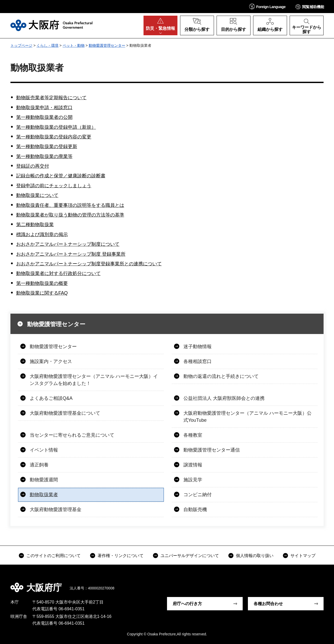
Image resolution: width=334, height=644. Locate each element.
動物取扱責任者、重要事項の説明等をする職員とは (70, 205)
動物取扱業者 (44, 495)
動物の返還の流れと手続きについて (221, 376)
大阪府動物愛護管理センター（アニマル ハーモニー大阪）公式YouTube (247, 417)
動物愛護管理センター (107, 45)
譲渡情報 (193, 465)
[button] (267, 6)
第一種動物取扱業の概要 (42, 283)
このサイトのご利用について (53, 556)
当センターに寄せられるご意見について (72, 435)
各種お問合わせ (268, 604)
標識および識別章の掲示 (42, 235)
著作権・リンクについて (121, 556)
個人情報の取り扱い (255, 556)
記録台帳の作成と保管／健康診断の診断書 (61, 176)
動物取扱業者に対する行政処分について (58, 273)
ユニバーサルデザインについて (190, 556)
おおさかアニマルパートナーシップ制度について (68, 244)
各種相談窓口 (198, 361)
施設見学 (193, 480)
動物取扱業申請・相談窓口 (44, 108)
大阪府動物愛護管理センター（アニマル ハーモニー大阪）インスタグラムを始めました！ (94, 380)
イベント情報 (44, 450)
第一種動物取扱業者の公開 (44, 117)
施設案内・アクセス (51, 361)
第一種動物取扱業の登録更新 (47, 147)
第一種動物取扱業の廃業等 (44, 156)
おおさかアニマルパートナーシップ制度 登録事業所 (71, 254)
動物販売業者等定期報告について (51, 98)
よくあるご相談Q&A (51, 398)
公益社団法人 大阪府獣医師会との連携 (224, 398)
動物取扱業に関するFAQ (42, 293)
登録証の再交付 (33, 166)
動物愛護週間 (44, 480)
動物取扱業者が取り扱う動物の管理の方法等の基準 (70, 215)
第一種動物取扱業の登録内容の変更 (54, 137)
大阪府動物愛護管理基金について (65, 413)
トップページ (21, 45)
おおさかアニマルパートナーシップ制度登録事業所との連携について (89, 264)
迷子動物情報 (198, 347)
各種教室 (193, 435)
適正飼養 (39, 465)
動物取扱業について (37, 195)
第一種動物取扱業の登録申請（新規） (56, 127)
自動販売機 (195, 510)
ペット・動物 (74, 45)
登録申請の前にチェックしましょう (54, 186)
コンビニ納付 (198, 495)
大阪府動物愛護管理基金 (56, 510)
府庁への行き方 (187, 604)
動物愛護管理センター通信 (212, 450)
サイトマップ (303, 556)
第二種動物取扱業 (35, 225)
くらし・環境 (47, 45)
